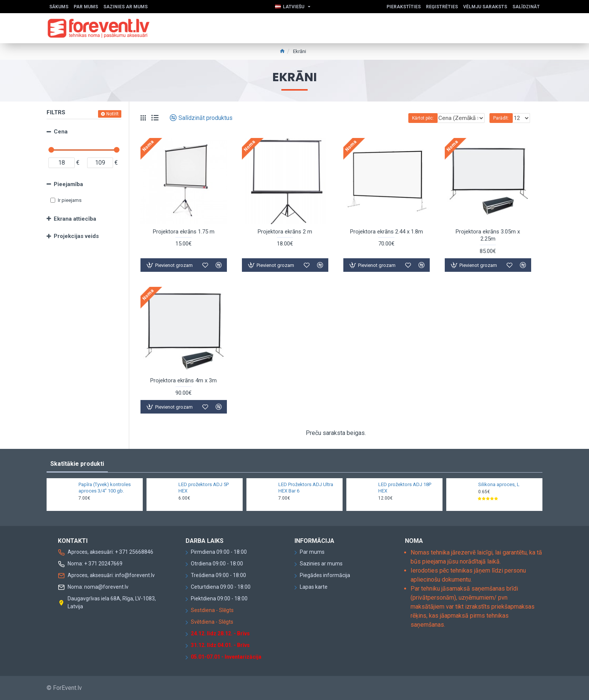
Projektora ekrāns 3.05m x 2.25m (488, 235)
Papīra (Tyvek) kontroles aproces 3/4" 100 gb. (105, 488)
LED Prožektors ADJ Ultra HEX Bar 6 (306, 488)
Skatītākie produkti (77, 464)
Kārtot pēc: (408, 118)
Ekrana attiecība (75, 219)
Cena (61, 132)
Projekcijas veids (76, 236)
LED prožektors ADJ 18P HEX (405, 488)
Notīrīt (113, 114)
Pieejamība (68, 184)
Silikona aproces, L (499, 484)
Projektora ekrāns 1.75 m (184, 232)
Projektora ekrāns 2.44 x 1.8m (387, 232)
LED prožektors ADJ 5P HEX (204, 488)
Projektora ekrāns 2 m (285, 232)
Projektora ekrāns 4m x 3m (183, 380)
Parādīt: (503, 118)
